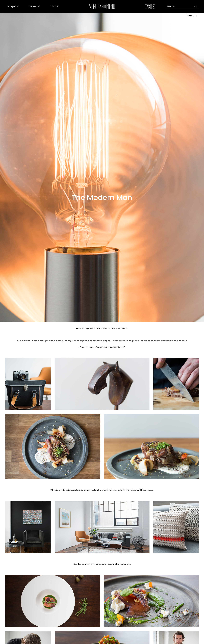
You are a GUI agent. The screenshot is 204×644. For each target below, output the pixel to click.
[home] (102, 6)
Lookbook (55, 6)
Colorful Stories (102, 329)
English (191, 16)
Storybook (13, 6)
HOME (79, 329)
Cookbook (34, 6)
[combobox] (193, 16)
